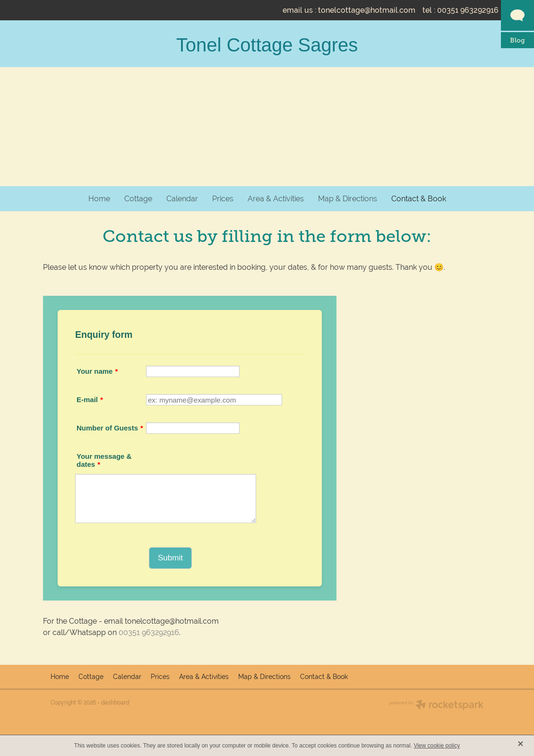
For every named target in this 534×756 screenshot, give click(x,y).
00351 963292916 (149, 632)
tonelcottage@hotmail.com (367, 10)
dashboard (115, 703)
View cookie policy (437, 746)
